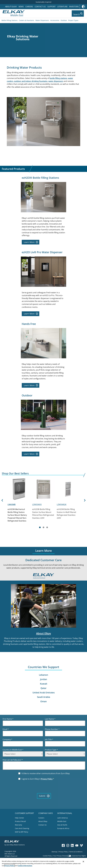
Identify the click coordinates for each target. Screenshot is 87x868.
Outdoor (64, 20)
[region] (43, 863)
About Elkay (11, 7)
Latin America (63, 817)
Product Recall (20, 821)
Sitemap (54, 851)
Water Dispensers (42, 20)
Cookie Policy (47, 855)
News (21, 7)
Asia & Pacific (62, 824)
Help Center (19, 817)
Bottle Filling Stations (10, 20)
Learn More (31, 241)
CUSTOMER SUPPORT (24, 812)
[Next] (85, 503)
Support (52, 7)
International (83, 7)
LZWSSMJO (37, 504)
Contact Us (40, 7)
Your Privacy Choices (60, 855)
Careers (29, 7)
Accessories (55, 20)
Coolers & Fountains (27, 20)
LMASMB (12, 504)
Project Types (73, 20)
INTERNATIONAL (65, 812)
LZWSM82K (62, 504)
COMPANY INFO (46, 812)
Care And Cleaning (22, 828)
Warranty (18, 824)
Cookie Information (25, 866)
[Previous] (2, 503)
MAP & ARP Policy (22, 831)
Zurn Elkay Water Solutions (16, 844)
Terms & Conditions (76, 851)
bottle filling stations (58, 78)
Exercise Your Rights (79, 855)
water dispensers (56, 81)
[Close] (83, 862)
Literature (62, 7)
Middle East (62, 821)
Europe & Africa (63, 828)
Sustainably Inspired (43, 2)
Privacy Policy (47, 778)
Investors (74, 7)
